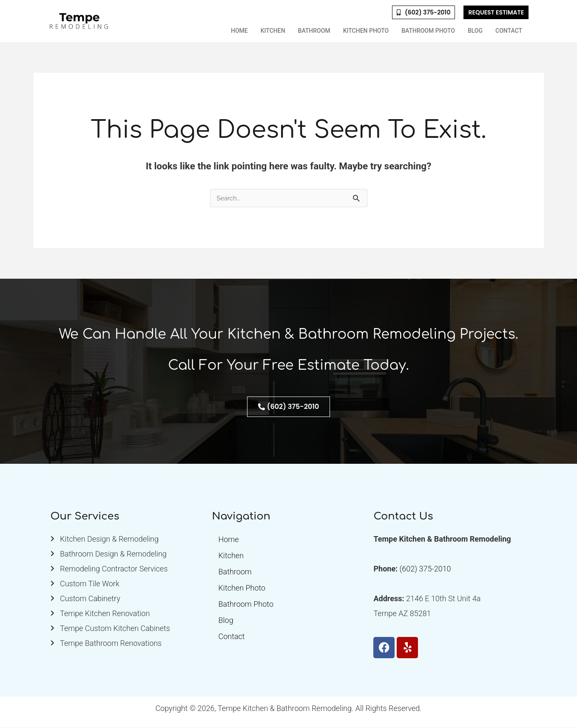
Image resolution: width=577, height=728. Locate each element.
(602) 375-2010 (425, 569)
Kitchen (273, 31)
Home (239, 31)
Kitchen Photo (366, 31)
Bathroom (314, 31)
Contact (509, 31)
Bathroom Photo (428, 31)
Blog (475, 31)
